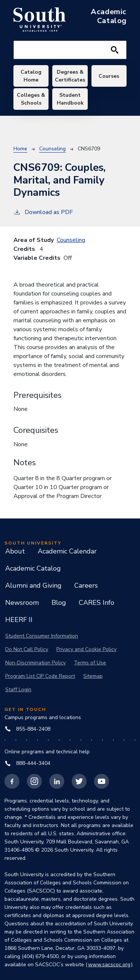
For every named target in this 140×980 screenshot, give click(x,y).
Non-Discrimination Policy (35, 663)
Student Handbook (70, 99)
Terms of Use (90, 663)
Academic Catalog (33, 568)
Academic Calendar (67, 551)
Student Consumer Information (42, 636)
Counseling (52, 149)
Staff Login (18, 689)
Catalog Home (31, 76)
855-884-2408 (28, 729)
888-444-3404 (28, 763)
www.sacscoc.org (109, 965)
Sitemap (93, 676)
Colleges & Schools (31, 99)
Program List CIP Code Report (40, 676)
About (15, 551)
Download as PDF (43, 212)
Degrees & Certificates (70, 76)
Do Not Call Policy (27, 649)
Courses (109, 76)
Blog (59, 603)
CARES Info (97, 603)
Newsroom (22, 603)
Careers (86, 585)
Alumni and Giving (33, 585)
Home (20, 149)
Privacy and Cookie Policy (86, 649)
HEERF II (19, 620)
